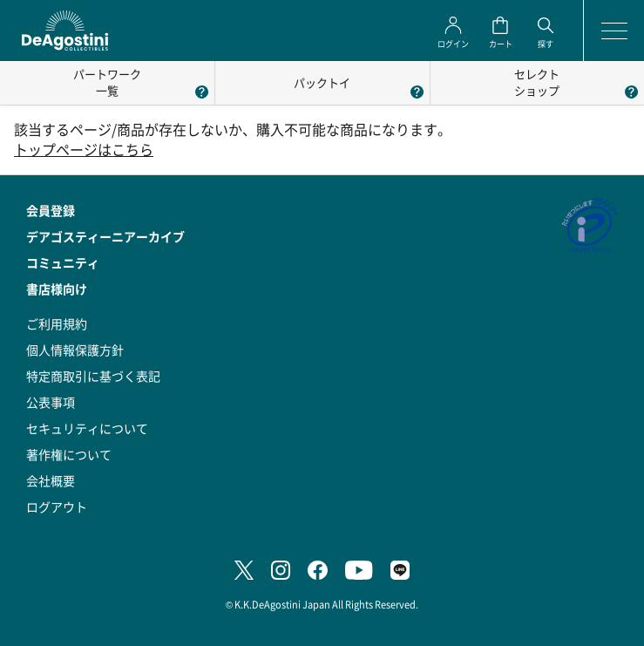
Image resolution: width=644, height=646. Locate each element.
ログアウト (57, 507)
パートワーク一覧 (107, 82)
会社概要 (51, 480)
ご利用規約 (57, 323)
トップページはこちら (84, 150)
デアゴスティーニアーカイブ (105, 236)
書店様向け (57, 289)
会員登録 (51, 210)
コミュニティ (63, 262)
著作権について (69, 454)
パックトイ (322, 82)
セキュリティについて (87, 428)
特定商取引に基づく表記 (93, 376)
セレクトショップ (537, 82)
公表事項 (51, 402)
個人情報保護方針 (75, 350)
